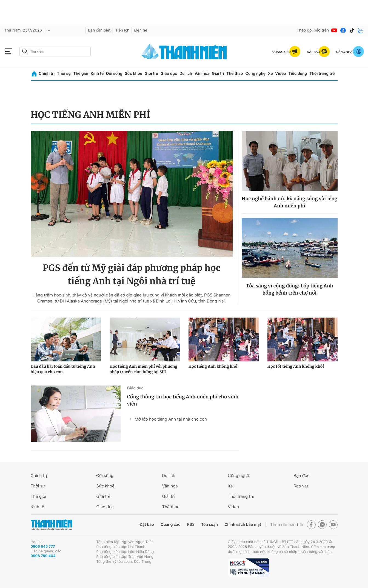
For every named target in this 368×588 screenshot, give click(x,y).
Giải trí (218, 74)
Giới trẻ (151, 74)
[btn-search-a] (25, 51)
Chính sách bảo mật (243, 525)
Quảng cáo (171, 525)
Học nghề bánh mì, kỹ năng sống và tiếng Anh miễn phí (290, 202)
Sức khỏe (133, 74)
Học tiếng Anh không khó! (214, 366)
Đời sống (114, 74)
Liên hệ (141, 30)
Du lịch (186, 74)
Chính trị (47, 74)
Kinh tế (97, 74)
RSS (191, 525)
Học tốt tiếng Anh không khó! (296, 366)
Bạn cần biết (99, 30)
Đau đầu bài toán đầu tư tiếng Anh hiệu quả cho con (63, 369)
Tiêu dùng (298, 74)
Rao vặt (301, 486)
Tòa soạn (209, 525)
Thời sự (64, 74)
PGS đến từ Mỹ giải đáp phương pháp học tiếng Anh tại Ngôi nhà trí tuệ (131, 275)
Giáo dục (169, 74)
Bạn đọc (302, 476)
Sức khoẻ (105, 486)
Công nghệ (255, 74)
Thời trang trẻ (322, 74)
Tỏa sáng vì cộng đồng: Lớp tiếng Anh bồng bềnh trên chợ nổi (289, 289)
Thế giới (81, 74)
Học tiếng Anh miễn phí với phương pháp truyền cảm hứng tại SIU (144, 369)
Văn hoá (170, 486)
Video (280, 74)
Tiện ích (122, 30)
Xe (270, 74)
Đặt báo (147, 525)
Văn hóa (202, 74)
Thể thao (235, 74)
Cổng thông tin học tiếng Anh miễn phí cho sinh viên (183, 400)
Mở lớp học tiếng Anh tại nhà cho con (171, 419)
